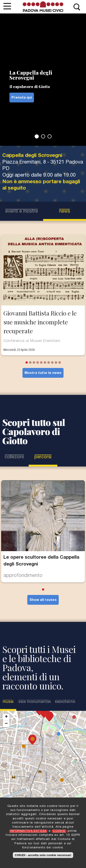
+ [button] (6, 717)
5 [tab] (41, 362)
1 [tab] (37, 136)
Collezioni (14, 457)
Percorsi (43, 457)
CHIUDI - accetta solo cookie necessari (43, 855)
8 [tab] (52, 362)
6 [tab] (45, 362)
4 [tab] (38, 362)
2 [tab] (43, 136)
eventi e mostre (22, 212)
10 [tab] (60, 362)
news (65, 212)
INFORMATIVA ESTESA (28, 831)
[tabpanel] (43, 80)
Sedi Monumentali (35, 702)
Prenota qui (22, 98)
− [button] (6, 724)
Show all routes (43, 600)
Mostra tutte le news (43, 373)
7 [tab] (49, 362)
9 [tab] (56, 362)
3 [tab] (50, 136)
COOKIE (59, 831)
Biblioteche (65, 702)
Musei (8, 702)
